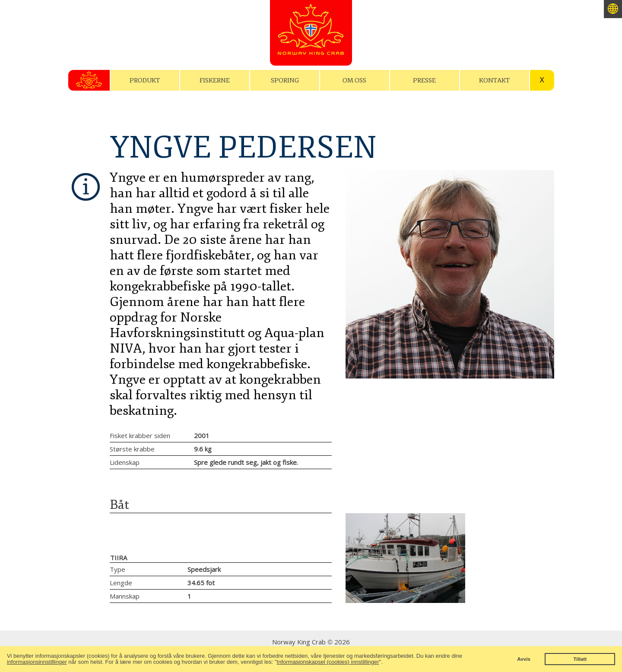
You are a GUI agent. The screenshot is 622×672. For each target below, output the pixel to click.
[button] (385, 663)
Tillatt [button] (580, 659)
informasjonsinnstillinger (37, 662)
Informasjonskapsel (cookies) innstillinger (328, 662)
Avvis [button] (524, 659)
